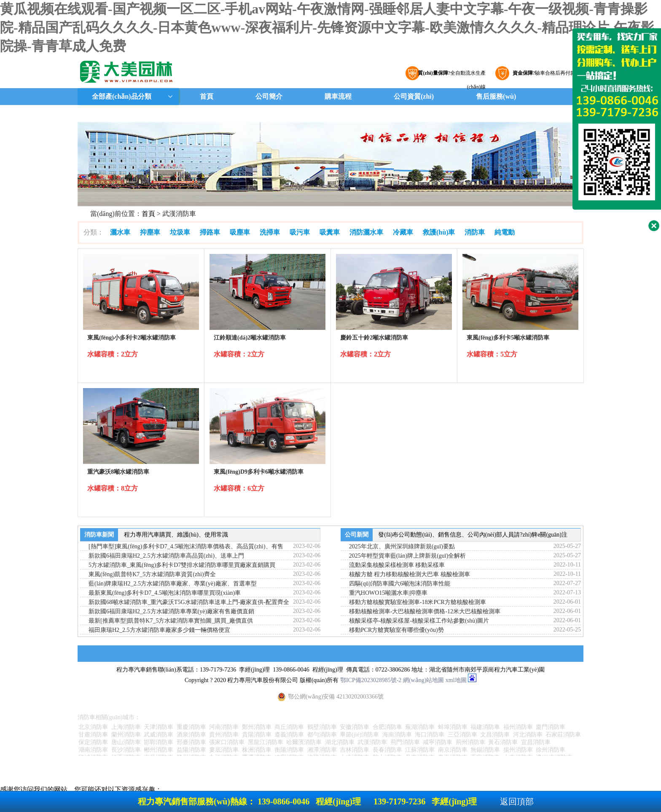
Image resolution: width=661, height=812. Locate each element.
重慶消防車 (191, 727)
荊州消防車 (470, 742)
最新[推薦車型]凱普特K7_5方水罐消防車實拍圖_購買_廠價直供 (171, 621)
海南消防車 (397, 735)
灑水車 (120, 232)
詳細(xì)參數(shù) (141, 368)
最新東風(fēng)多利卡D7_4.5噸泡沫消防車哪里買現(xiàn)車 (165, 593)
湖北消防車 (340, 742)
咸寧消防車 (438, 742)
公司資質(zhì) (414, 96)
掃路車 (210, 232)
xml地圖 (456, 680)
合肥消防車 (387, 727)
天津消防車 (159, 727)
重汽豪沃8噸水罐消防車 (118, 472)
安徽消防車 (355, 727)
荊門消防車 (405, 742)
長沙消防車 (126, 750)
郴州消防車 (159, 750)
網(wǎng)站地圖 (423, 680)
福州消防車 (518, 727)
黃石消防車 (503, 742)
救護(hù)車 (439, 232)
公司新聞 (357, 535)
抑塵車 (150, 232)
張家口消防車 (227, 742)
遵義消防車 (289, 735)
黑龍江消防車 (266, 742)
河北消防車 (528, 735)
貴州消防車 (224, 735)
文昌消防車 (495, 735)
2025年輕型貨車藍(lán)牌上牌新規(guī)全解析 (408, 556)
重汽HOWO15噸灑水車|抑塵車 (388, 593)
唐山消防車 (126, 742)
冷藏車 (403, 232)
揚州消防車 (518, 750)
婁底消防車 (224, 750)
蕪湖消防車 (420, 727)
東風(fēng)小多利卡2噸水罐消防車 (132, 338)
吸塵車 (240, 232)
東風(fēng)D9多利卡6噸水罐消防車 (259, 472)
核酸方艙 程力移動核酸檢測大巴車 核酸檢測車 (410, 574)
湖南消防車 (93, 750)
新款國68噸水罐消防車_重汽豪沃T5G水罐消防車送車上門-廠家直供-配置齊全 (189, 602)
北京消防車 (93, 727)
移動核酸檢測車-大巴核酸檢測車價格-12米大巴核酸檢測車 (425, 611)
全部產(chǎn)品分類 (121, 96)
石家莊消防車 (563, 735)
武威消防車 (159, 735)
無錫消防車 (485, 750)
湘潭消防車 (322, 750)
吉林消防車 (355, 750)
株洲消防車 (257, 750)
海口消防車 (430, 735)
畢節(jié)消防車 (359, 735)
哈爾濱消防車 (304, 742)
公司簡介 (269, 96)
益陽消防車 (191, 750)
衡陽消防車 (289, 750)
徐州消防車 (551, 750)
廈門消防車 (551, 727)
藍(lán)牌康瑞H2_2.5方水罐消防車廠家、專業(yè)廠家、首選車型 (173, 584)
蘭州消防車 (126, 735)
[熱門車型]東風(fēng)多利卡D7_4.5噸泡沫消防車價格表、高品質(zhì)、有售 (186, 546)
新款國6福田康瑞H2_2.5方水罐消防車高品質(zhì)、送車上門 (166, 556)
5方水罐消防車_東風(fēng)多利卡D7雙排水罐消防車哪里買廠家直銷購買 (182, 565)
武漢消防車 (372, 742)
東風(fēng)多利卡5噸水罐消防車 (508, 338)
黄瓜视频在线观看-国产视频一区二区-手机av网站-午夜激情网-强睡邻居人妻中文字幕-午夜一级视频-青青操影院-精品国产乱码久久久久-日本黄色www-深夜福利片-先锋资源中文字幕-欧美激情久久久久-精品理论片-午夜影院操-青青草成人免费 (327, 27)
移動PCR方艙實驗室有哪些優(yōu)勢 (396, 630)
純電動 (505, 232)
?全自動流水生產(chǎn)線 (451, 75)
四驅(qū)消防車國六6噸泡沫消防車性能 (400, 584)
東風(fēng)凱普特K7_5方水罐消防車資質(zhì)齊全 (152, 574)
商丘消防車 (289, 727)
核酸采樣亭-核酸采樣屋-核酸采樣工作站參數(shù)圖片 (419, 621)
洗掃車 (270, 232)
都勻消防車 (322, 735)
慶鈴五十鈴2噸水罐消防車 (374, 338)
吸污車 (300, 232)
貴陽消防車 (257, 735)
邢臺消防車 (191, 742)
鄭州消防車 (257, 727)
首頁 (207, 96)
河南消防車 (224, 727)
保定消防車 (93, 742)
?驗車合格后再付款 (543, 73)
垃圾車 (180, 232)
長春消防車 (387, 750)
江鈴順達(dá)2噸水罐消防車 (250, 338)
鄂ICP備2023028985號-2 (371, 680)
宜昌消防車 (536, 742)
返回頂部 (517, 801)
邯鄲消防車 (159, 742)
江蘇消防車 (420, 750)
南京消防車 (453, 750)
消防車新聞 (99, 535)
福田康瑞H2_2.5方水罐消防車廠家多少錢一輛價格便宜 (159, 630)
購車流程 (338, 96)
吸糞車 (330, 232)
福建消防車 (485, 727)
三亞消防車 (462, 735)
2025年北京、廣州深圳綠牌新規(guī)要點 (402, 546)
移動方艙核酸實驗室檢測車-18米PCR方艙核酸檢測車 (418, 602)
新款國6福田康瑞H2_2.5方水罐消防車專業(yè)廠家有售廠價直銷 (171, 611)
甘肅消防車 (93, 735)
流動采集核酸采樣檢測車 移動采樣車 (397, 565)
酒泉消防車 (191, 735)
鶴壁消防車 (322, 727)
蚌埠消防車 (453, 727)
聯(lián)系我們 (208, 113)
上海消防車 (126, 727)
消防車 (475, 232)
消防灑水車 (366, 232)
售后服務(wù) (496, 96)
